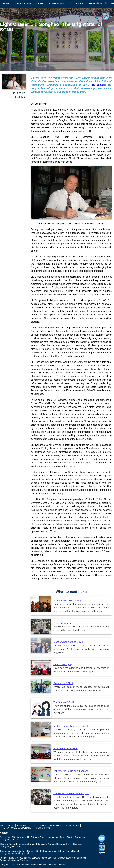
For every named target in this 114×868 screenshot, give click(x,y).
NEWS (40, 4)
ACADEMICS (77, 4)
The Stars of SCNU (64, 702)
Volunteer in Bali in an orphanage (72, 771)
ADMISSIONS (56, 4)
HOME (6, 4)
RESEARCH (96, 4)
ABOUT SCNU (23, 4)
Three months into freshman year (72, 793)
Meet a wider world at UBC (68, 642)
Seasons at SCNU (64, 683)
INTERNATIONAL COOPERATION (17, 828)
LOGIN (40, 828)
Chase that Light (63, 664)
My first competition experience (71, 726)
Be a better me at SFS (66, 749)
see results (98, 85)
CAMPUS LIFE (72, 825)
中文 (48, 828)
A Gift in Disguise (63, 623)
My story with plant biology (68, 601)
